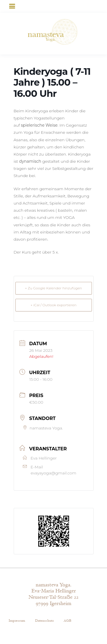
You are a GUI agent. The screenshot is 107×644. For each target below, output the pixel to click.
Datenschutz (44, 621)
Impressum (17, 621)
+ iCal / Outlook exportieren (53, 305)
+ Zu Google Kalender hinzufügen (54, 288)
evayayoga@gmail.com (54, 473)
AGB (67, 621)
